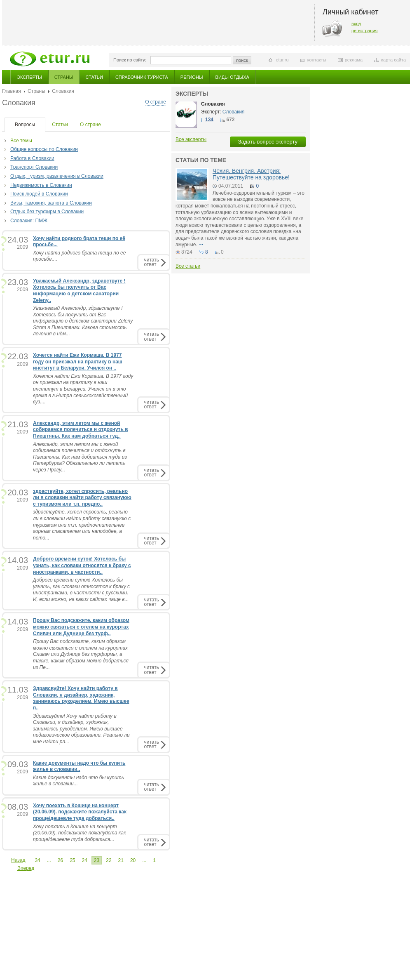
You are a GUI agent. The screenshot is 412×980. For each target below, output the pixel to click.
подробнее (201, 245)
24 (84, 860)
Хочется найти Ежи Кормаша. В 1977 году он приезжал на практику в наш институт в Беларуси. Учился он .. (78, 362)
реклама (354, 60)
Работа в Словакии (32, 158)
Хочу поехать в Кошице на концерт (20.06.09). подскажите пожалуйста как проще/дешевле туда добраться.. (80, 812)
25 (72, 860)
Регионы (192, 77)
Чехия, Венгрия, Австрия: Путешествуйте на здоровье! (251, 174)
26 (60, 860)
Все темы (21, 141)
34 (37, 860)
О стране (156, 102)
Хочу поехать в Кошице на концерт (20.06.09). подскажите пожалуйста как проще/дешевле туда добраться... (80, 833)
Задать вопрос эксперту (268, 142)
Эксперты (29, 77)
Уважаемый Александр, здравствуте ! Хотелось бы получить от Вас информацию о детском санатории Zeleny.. (79, 291)
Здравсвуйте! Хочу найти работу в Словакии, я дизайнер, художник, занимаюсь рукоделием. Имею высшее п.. (81, 698)
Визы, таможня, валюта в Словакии (51, 203)
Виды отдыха (232, 77)
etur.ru (282, 60)
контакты (317, 60)
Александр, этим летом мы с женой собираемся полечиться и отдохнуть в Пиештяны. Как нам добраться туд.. (81, 430)
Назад (18, 860)
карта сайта (393, 60)
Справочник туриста (142, 77)
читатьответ (152, 262)
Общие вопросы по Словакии (44, 149)
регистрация (365, 31)
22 (109, 860)
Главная (12, 91)
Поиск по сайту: (130, 60)
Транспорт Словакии (34, 167)
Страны (64, 77)
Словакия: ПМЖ (29, 221)
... (49, 860)
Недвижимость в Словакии (41, 185)
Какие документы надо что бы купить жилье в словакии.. (79, 766)
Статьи (94, 77)
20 (133, 860)
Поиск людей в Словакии (39, 194)
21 (121, 860)
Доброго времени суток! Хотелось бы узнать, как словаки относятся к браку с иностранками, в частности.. (82, 565)
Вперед (26, 868)
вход (356, 24)
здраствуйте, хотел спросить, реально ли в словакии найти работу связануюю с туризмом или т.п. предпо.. (82, 498)
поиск (242, 60)
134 (209, 120)
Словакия (213, 104)
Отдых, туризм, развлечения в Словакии (57, 176)
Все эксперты (191, 139)
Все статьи (188, 266)
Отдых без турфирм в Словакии (47, 212)
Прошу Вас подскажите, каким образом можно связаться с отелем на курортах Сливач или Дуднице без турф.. (81, 627)
